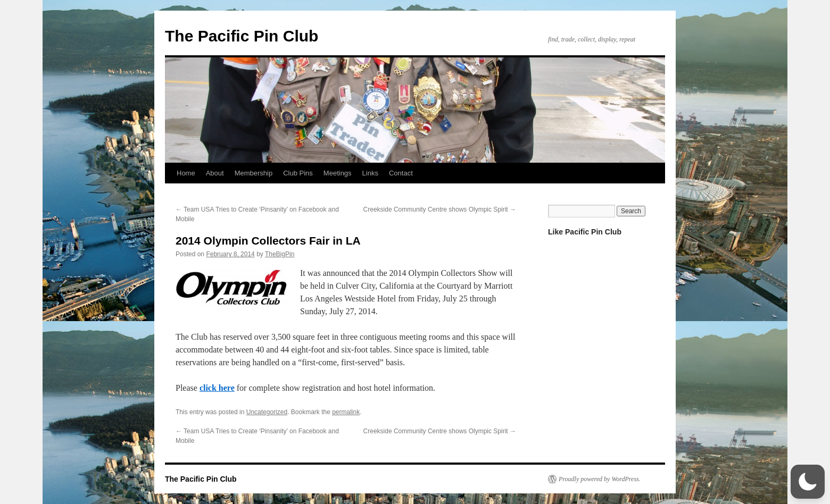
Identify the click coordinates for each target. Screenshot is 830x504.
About (215, 173)
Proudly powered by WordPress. (600, 479)
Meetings (338, 173)
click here (217, 388)
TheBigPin (280, 254)
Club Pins (298, 173)
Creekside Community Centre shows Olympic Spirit (440, 209)
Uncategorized (267, 412)
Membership (254, 173)
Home (186, 173)
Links (370, 173)
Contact (401, 173)
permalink (346, 412)
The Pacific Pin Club (242, 36)
